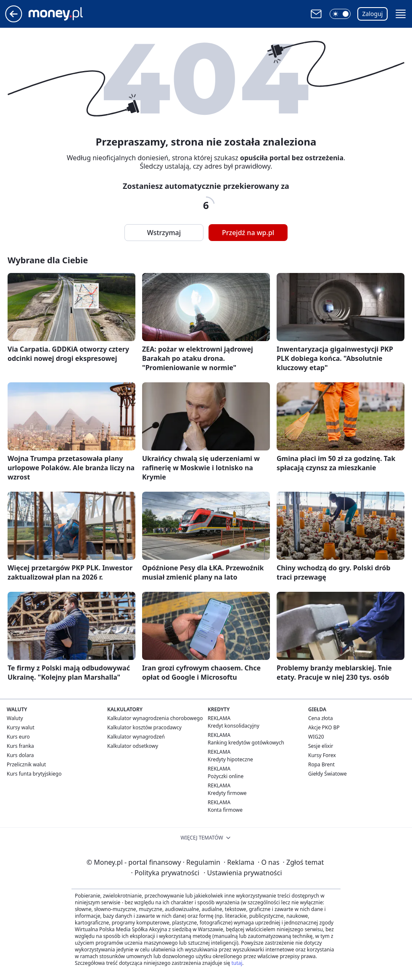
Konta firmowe (225, 810)
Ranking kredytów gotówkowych (246, 743)
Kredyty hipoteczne (230, 759)
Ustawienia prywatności (243, 873)
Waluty (15, 718)
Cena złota (321, 718)
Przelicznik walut (26, 764)
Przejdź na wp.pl (248, 233)
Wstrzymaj (164, 233)
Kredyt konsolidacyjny (234, 726)
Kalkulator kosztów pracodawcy (144, 727)
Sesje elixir (321, 746)
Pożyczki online (226, 776)
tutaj (237, 963)
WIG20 (316, 737)
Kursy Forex (322, 755)
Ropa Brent (321, 764)
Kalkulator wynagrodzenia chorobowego (155, 718)
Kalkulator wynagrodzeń (136, 737)
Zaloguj (373, 14)
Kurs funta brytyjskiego (34, 774)
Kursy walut (21, 727)
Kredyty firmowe (227, 793)
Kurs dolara (20, 755)
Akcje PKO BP (324, 727)
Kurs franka (20, 746)
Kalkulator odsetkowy (133, 746)
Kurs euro (18, 737)
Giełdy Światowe (327, 774)
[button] (340, 14)
